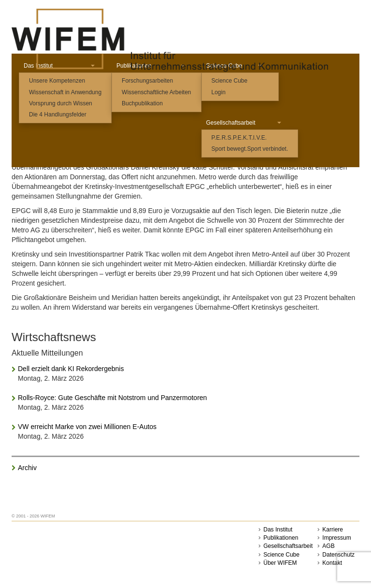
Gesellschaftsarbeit (244, 123)
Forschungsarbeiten (147, 81)
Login (219, 92)
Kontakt (332, 563)
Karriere (333, 530)
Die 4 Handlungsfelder (58, 115)
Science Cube (230, 81)
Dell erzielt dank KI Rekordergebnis (71, 369)
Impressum (336, 538)
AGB (328, 546)
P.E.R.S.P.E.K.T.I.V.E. (239, 138)
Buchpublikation (142, 103)
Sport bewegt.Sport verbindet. (250, 149)
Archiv (27, 468)
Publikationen (281, 538)
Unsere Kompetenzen (57, 81)
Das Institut (278, 530)
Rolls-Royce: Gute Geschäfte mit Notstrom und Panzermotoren (112, 398)
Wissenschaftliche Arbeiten (156, 92)
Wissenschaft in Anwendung (65, 92)
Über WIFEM (280, 563)
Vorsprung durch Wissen (61, 103)
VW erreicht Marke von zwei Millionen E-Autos (87, 427)
